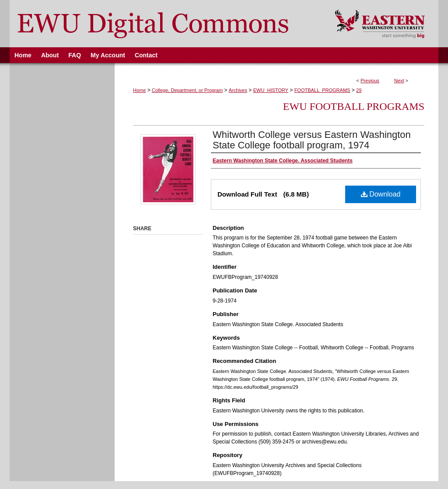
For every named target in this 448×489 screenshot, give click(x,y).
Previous (370, 81)
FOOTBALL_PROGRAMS (322, 90)
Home (139, 90)
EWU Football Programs (354, 106)
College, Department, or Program (187, 90)
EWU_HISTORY (271, 90)
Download (381, 194)
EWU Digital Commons (166, 24)
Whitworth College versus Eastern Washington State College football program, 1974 (312, 140)
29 (359, 90)
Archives (238, 90)
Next (399, 81)
